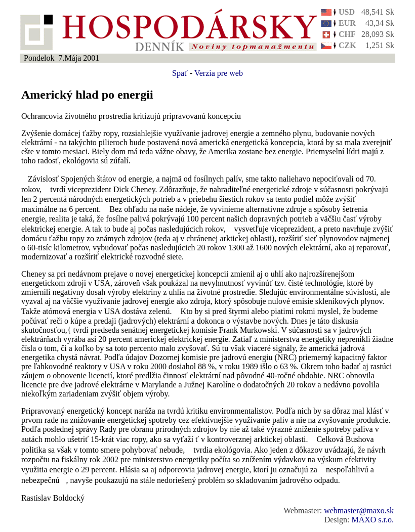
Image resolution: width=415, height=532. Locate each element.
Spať (180, 73)
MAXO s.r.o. (372, 520)
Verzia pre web (219, 73)
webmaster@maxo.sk (359, 511)
